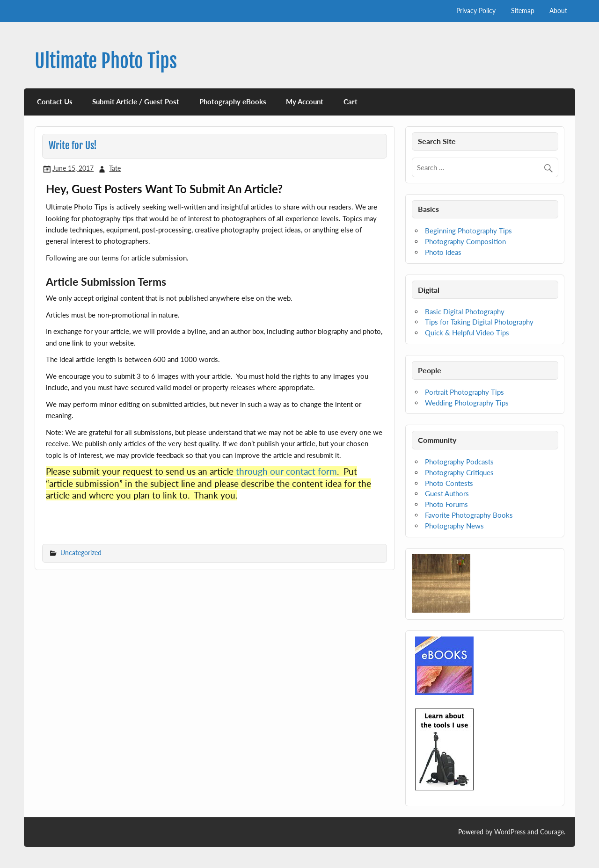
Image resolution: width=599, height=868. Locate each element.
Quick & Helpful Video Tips (467, 333)
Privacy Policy (476, 11)
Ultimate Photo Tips (106, 61)
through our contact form (286, 471)
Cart (351, 101)
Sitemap (523, 11)
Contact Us (55, 101)
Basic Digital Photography (465, 311)
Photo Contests (449, 483)
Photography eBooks (233, 101)
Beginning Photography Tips (468, 231)
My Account (305, 101)
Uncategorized (81, 553)
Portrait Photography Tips (464, 392)
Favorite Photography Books (469, 515)
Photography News (454, 526)
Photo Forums (446, 504)
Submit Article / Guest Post (136, 101)
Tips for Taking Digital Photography (479, 322)
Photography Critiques (459, 472)
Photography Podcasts (459, 462)
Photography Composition (465, 241)
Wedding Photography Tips (467, 403)
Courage (552, 832)
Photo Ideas (443, 252)
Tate (115, 168)
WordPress (510, 832)
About (558, 11)
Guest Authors (447, 493)
